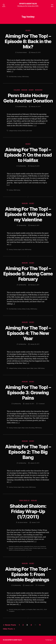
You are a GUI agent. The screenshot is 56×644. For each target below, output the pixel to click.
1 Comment (41, 404)
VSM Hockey (25, 77)
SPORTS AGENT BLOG (28, 4)
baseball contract (19, 547)
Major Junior (34, 368)
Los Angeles (29, 609)
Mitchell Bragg (23, 107)
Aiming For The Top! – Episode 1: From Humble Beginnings (28, 574)
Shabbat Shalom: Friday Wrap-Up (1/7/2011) (28, 511)
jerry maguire (22, 609)
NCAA (24, 131)
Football (26, 548)
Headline (24, 90)
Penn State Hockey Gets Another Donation (28, 98)
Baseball (11, 547)
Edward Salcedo (19, 548)
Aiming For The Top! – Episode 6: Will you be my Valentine (28, 214)
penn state (29, 131)
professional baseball (19, 550)
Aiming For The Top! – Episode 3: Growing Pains (28, 393)
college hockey (13, 131)
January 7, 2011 (36, 522)
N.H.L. (42, 609)
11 (40, 625)
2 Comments (41, 585)
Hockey (28, 30)
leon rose (44, 548)
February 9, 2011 (35, 225)
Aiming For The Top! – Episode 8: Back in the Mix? (28, 41)
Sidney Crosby (26, 309)
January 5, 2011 (29, 585)
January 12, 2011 (35, 463)
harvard (11, 609)
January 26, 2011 (35, 344)
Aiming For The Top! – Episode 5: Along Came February (28, 274)
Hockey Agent (17, 249)
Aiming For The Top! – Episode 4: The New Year (28, 333)
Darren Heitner (23, 52)
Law (23, 249)
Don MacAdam (13, 77)
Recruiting (39, 90)
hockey (19, 77)
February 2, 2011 (35, 285)
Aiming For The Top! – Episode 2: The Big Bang (28, 452)
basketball (27, 547)
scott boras (28, 550)
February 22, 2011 (36, 107)
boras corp (37, 547)
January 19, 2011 (30, 404)
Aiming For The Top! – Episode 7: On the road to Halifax (28, 155)
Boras (32, 547)
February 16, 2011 (35, 166)
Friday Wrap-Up (24, 500)
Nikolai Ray (23, 166)
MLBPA (11, 550)
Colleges (17, 90)
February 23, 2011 (36, 52)
